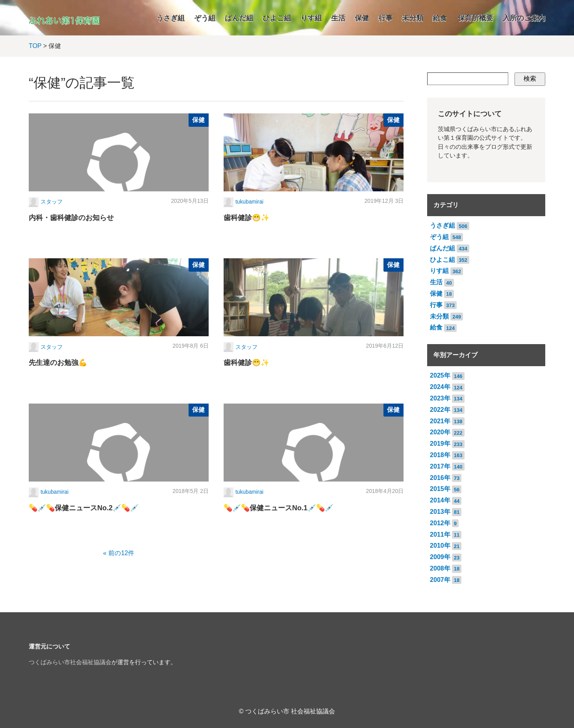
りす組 (311, 18)
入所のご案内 (524, 18)
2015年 (440, 489)
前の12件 (121, 553)
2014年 (440, 500)
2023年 (440, 398)
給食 (440, 18)
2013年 (440, 512)
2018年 (440, 455)
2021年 (440, 421)
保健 (362, 18)
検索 (530, 79)
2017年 (440, 466)
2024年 (440, 387)
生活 (338, 18)
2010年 (440, 546)
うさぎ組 (170, 18)
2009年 (440, 557)
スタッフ (52, 202)
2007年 (440, 580)
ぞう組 (205, 18)
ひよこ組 (277, 18)
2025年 (440, 375)
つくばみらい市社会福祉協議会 (70, 662)
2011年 (440, 534)
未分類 (413, 18)
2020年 (440, 432)
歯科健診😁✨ (246, 218)
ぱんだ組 (239, 18)
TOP (35, 46)
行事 (385, 18)
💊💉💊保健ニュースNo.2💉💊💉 (84, 508)
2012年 (440, 523)
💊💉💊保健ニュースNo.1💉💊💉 (279, 508)
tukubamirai (249, 202)
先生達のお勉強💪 (58, 363)
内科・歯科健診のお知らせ (71, 218)
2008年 (440, 568)
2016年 (440, 478)
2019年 (440, 444)
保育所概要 (476, 18)
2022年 (440, 410)
